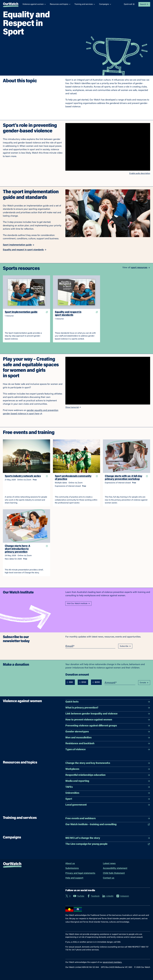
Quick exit (129, 4)
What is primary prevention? (108, 708)
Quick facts (108, 702)
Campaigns (105, 4)
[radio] (68, 682)
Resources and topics (60, 4)
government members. (112, 962)
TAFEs (108, 787)
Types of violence (108, 750)
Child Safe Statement (114, 873)
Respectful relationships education (108, 775)
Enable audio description (140, 173)
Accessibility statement (115, 868)
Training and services (85, 4)
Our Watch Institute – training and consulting (108, 824)
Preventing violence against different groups (108, 726)
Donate (144, 683)
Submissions (72, 868)
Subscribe (125, 646)
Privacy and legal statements (80, 873)
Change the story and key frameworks (108, 763)
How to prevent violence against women (108, 720)
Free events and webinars (108, 819)
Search (144, 4)
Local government (108, 805)
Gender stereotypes (108, 732)
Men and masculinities (108, 738)
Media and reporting (108, 781)
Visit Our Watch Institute (78, 604)
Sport (108, 799)
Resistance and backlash (108, 744)
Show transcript (73, 407)
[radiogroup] (84, 682)
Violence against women (34, 4)
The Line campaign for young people (108, 844)
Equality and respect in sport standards (25, 250)
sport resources (141, 268)
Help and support (74, 878)
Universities (108, 793)
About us (70, 864)
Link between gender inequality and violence (108, 714)
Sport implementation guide (19, 245)
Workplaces (108, 769)
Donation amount (77, 675)
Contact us (109, 878)
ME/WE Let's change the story (108, 838)
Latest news (109, 864)
